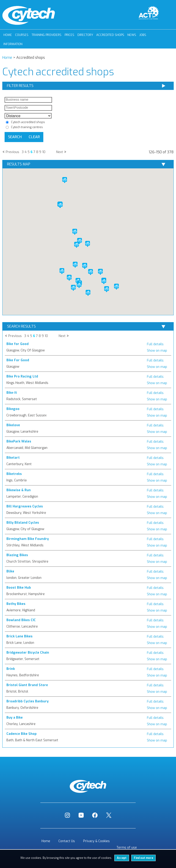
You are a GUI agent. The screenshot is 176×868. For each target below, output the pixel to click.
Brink (11, 669)
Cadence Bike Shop (22, 734)
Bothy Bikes (16, 604)
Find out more (143, 858)
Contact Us (67, 841)
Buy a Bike (15, 718)
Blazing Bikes (17, 555)
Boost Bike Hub (19, 588)
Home (8, 35)
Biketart (13, 458)
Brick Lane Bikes (19, 636)
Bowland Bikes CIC (21, 620)
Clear (34, 137)
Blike (10, 571)
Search (15, 137)
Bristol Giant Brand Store (27, 685)
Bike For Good (18, 360)
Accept (122, 858)
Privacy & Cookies (96, 841)
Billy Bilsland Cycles (23, 523)
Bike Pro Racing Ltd (22, 376)
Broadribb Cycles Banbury (27, 701)
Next (60, 152)
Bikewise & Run (19, 490)
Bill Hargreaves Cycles (25, 506)
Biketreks (14, 474)
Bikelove (13, 425)
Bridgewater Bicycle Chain (28, 653)
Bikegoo (13, 409)
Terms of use (127, 848)
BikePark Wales (19, 441)
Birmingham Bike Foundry (28, 539)
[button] (79, 285)
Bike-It (12, 393)
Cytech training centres (27, 127)
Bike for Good (18, 344)
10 (44, 152)
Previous (12, 152)
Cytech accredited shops (28, 122)
